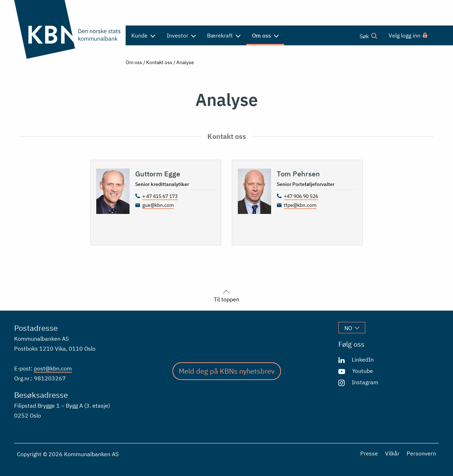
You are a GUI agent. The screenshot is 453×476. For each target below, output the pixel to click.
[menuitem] (408, 35)
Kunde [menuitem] (143, 35)
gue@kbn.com (158, 205)
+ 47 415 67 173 (160, 196)
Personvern (421, 453)
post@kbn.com (53, 368)
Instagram (365, 382)
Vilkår (392, 453)
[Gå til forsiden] (67, 29)
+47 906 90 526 (301, 196)
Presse (369, 453)
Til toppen (226, 295)
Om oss (134, 62)
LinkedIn (363, 359)
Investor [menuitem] (181, 35)
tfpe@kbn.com (300, 205)
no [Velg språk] (352, 328)
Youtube (363, 371)
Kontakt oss (159, 62)
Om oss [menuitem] (265, 35)
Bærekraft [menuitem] (224, 35)
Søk (368, 36)
